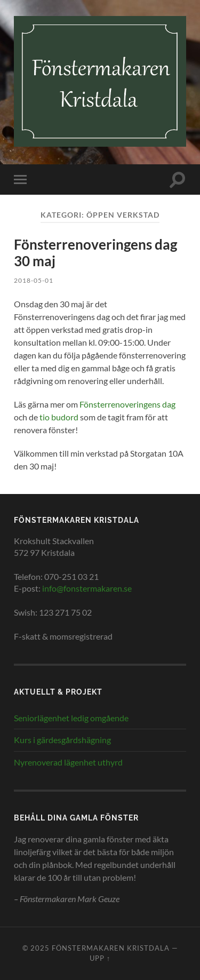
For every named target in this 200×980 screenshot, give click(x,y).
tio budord (59, 417)
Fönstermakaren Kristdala (111, 948)
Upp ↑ (100, 958)
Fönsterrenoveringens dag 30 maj (95, 253)
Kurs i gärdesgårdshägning (62, 740)
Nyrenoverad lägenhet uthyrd (68, 762)
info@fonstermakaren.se (87, 588)
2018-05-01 (34, 280)
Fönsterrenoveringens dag (127, 404)
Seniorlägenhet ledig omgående (71, 718)
